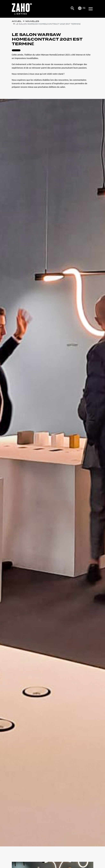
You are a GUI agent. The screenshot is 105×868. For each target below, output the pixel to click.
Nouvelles (32, 21)
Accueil (17, 21)
